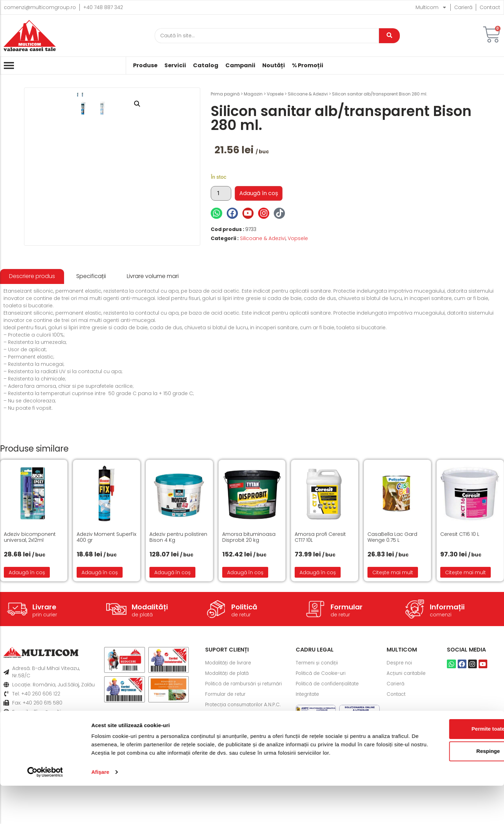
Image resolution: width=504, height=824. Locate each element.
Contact (490, 7)
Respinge (446, 781)
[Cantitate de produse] (221, 193)
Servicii (175, 66)
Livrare (44, 682)
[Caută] (267, 36)
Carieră (463, 7)
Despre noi (400, 738)
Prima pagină (225, 94)
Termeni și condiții (318, 738)
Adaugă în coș (259, 193)
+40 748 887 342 (103, 7)
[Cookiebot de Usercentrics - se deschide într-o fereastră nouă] (45, 810)
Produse (145, 66)
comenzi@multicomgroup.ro (40, 7)
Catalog (206, 66)
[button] (184, 104)
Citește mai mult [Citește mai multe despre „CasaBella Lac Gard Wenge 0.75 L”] (393, 647)
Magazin (253, 94)
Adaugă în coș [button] (27, 647)
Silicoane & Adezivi (308, 94)
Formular (347, 682)
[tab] (32, 352)
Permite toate (446, 759)
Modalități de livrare (230, 738)
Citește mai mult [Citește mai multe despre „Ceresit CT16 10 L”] (466, 647)
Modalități (150, 682)
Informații (447, 682)
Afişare (100, 810)
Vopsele (275, 94)
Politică (244, 682)
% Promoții (308, 66)
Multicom (431, 7)
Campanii (240, 66)
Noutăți (274, 66)
